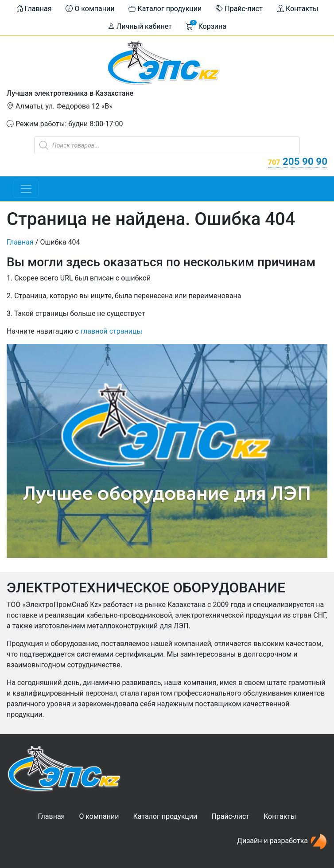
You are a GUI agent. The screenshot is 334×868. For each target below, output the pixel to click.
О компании (90, 9)
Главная (34, 9)
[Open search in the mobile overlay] (167, 145)
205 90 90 (298, 161)
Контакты (297, 9)
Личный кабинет (140, 26)
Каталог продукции (165, 9)
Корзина (206, 25)
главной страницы (111, 331)
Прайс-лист (239, 9)
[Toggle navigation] (26, 189)
